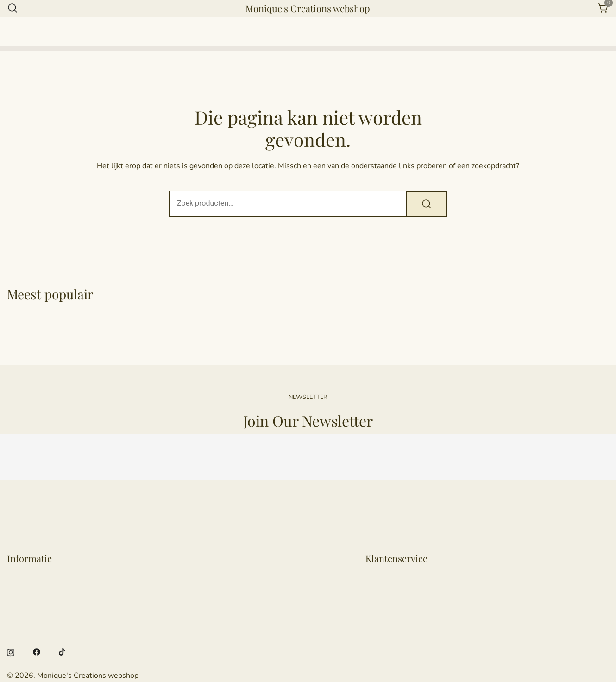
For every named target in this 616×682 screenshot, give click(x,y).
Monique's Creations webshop (308, 8)
